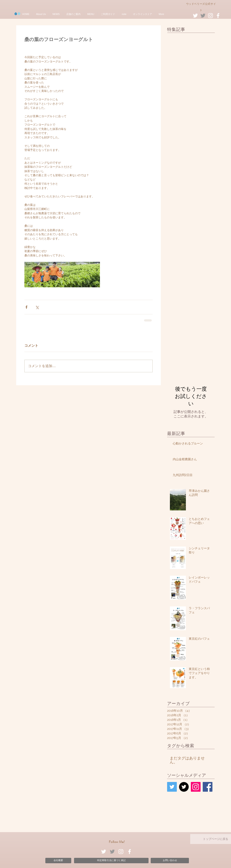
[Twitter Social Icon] (172, 787)
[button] (41, 14)
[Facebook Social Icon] (208, 787)
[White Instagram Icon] (210, 16)
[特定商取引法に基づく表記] (111, 861)
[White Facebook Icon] (218, 16)
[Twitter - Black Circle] (184, 787)
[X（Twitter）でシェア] (37, 307)
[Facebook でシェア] (26, 307)
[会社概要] (58, 861)
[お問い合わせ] (170, 861)
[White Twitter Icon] (195, 16)
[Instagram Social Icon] (196, 787)
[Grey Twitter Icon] (203, 16)
